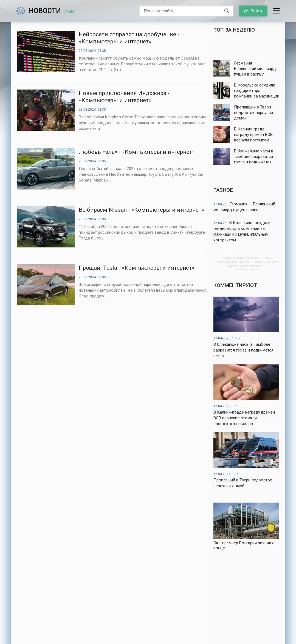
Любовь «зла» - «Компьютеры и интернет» (137, 152)
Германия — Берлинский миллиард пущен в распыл (244, 207)
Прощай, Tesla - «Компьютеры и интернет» (137, 268)
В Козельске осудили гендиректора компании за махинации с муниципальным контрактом (242, 231)
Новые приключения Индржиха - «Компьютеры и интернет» (124, 97)
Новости (51, 11)
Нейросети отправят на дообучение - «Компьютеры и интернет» (129, 38)
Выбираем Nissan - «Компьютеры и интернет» (141, 210)
